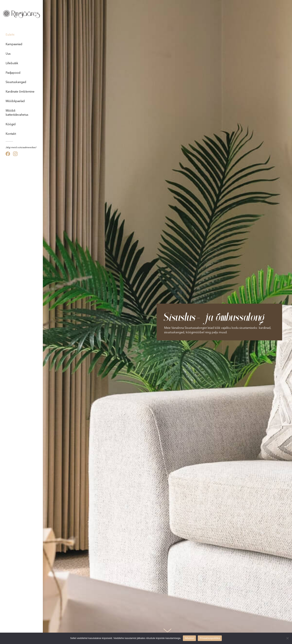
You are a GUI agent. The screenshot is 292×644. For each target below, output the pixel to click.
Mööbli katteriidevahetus (17, 113)
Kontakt (11, 134)
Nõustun (189, 638)
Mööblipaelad (15, 101)
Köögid (11, 124)
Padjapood (13, 73)
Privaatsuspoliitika (210, 638)
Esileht (10, 35)
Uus (8, 54)
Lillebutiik (12, 63)
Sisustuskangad (16, 82)
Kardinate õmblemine (20, 92)
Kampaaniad (14, 44)
